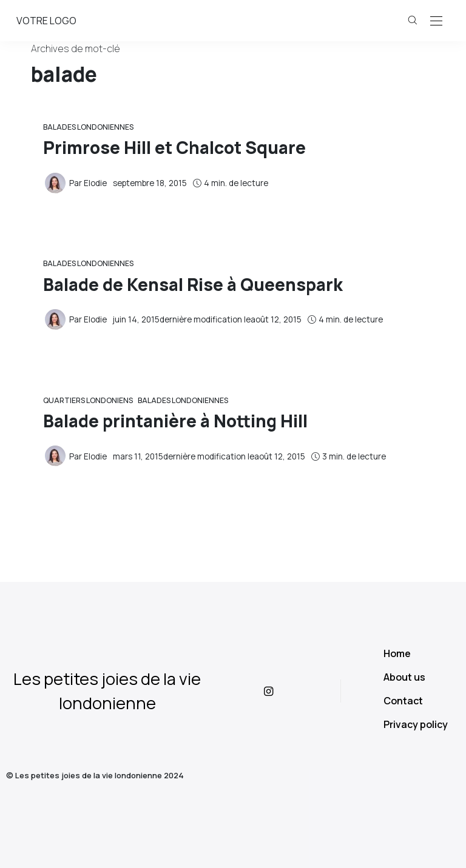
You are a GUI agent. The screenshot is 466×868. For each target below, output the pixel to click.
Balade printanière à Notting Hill (175, 421)
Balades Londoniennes (88, 127)
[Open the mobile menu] (436, 22)
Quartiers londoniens (88, 400)
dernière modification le (207, 319)
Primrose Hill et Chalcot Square (174, 147)
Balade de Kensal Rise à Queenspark (193, 284)
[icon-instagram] (279, 691)
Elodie (95, 183)
